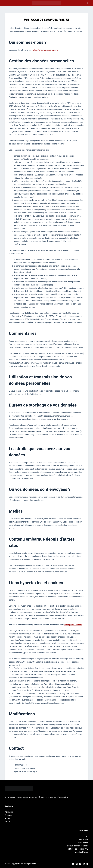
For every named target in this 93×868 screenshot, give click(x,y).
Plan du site (83, 843)
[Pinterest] (84, 864)
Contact (85, 836)
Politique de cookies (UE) (78, 849)
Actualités (9, 812)
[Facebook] (73, 864)
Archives (8, 815)
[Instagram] (80, 864)
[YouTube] (87, 864)
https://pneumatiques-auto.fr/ (45, 50)
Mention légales (82, 852)
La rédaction (83, 839)
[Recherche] (88, 3)
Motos (7, 821)
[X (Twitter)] (77, 864)
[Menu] (6, 3)
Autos (7, 818)
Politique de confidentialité (77, 846)
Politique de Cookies (73, 625)
